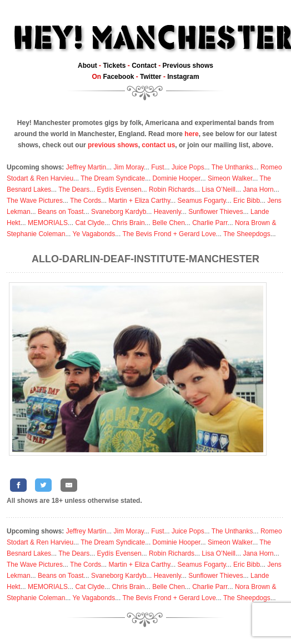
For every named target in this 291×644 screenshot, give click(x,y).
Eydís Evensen (119, 189)
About (87, 66)
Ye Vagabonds (94, 234)
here (191, 134)
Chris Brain (128, 223)
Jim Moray (129, 167)
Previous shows (188, 66)
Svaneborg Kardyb (119, 212)
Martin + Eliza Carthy (139, 201)
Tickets (114, 66)
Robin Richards (172, 189)
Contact (144, 66)
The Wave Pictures (35, 201)
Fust (157, 167)
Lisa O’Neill (219, 189)
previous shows (113, 145)
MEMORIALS (48, 223)
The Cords (86, 201)
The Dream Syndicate (113, 178)
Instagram (183, 77)
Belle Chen (169, 223)
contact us (158, 145)
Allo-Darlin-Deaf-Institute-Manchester (145, 259)
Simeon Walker (230, 178)
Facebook (118, 77)
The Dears (74, 189)
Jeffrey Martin (86, 167)
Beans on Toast (61, 212)
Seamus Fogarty (202, 201)
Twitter (150, 77)
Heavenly (167, 212)
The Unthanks (232, 167)
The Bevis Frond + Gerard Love (169, 234)
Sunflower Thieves (216, 212)
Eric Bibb (247, 201)
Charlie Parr (210, 223)
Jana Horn (258, 189)
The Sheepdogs (247, 234)
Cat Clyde (90, 223)
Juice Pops (188, 167)
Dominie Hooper (177, 178)
